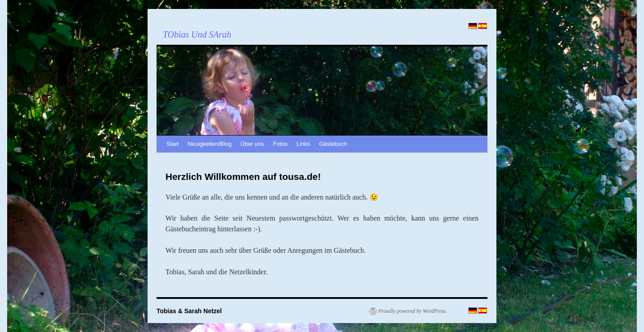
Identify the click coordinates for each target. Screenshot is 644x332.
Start (172, 144)
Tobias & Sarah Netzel (189, 311)
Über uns (252, 144)
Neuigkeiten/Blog (209, 144)
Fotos (281, 144)
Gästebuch (333, 144)
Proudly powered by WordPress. (413, 311)
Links (303, 144)
